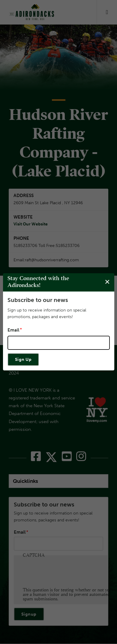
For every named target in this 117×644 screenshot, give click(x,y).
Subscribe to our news (38, 300)
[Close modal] (107, 282)
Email (13, 330)
